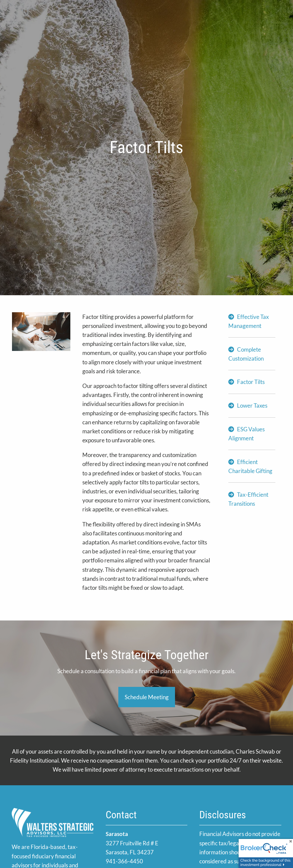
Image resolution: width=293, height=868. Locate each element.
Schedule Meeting (147, 697)
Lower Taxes (252, 405)
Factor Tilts (251, 382)
